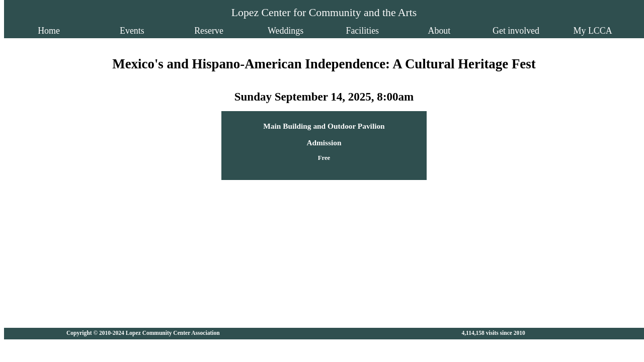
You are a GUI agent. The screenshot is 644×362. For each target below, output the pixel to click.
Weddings (293, 31)
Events (170, 31)
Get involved (478, 31)
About (416, 31)
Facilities (355, 31)
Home (104, 31)
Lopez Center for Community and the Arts (324, 13)
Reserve (232, 31)
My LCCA (539, 31)
